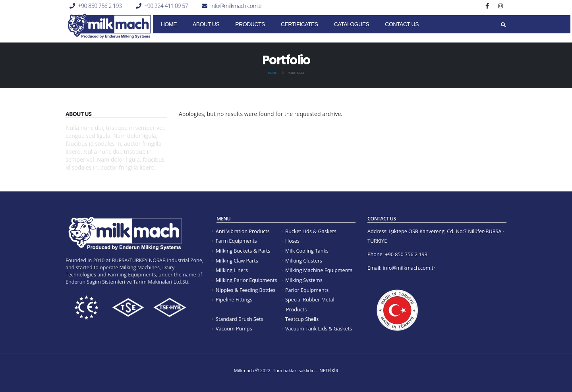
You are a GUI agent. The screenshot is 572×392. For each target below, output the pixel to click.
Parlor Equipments (307, 290)
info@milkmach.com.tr (236, 6)
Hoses (292, 241)
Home (169, 24)
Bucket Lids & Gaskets (311, 231)
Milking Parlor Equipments (246, 280)
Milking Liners (232, 270)
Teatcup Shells (302, 319)
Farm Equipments (236, 241)
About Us (206, 24)
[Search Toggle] (503, 25)
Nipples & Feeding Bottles (245, 290)
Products (250, 24)
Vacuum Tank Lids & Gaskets (319, 329)
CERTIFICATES (300, 24)
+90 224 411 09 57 (166, 6)
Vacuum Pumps (234, 329)
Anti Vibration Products (243, 231)
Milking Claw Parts (237, 261)
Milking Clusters (304, 261)
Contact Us (402, 24)
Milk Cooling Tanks (307, 251)
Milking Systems (304, 280)
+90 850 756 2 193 (100, 6)
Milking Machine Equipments (319, 270)
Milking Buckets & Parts (243, 251)
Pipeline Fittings (234, 300)
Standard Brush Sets (239, 319)
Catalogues (352, 24)
